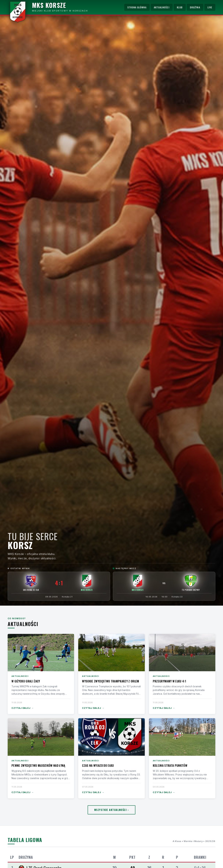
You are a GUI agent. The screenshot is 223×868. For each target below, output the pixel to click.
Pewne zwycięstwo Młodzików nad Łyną (38, 765)
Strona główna (137, 7)
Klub (180, 7)
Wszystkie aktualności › (111, 810)
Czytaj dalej (23, 708)
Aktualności (162, 7)
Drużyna (195, 7)
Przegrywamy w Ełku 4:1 (169, 681)
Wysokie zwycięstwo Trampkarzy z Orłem (111, 681)
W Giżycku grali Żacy (26, 681)
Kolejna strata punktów (170, 765)
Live (210, 7)
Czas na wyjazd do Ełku (98, 765)
